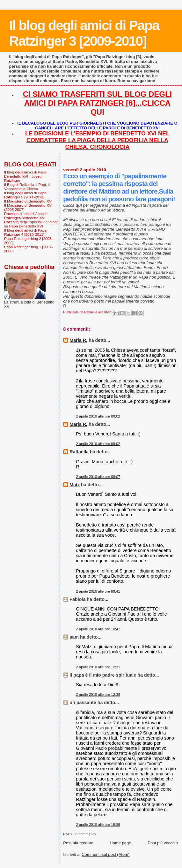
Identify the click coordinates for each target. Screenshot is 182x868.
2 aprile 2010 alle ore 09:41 (98, 591)
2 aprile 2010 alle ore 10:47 (98, 629)
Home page (120, 843)
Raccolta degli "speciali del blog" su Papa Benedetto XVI (31, 224)
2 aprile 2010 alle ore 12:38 (98, 695)
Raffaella (79, 452)
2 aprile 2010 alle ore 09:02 (98, 416)
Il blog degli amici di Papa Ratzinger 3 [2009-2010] (84, 33)
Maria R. (78, 340)
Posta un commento (79, 834)
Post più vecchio (163, 843)
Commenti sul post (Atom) (106, 854)
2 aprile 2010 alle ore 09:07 (98, 477)
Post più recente (78, 843)
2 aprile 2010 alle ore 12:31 (98, 667)
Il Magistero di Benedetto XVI (28, 201)
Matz (75, 485)
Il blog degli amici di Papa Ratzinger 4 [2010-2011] (25, 232)
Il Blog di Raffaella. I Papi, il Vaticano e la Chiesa (27, 187)
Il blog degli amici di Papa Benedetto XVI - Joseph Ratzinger (25, 176)
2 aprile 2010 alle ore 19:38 (98, 825)
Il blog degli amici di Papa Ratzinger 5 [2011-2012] (25, 195)
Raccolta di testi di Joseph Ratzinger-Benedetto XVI (26, 216)
